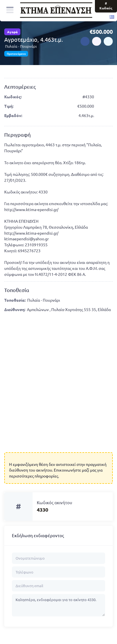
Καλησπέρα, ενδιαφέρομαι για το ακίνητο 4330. (58, 605)
